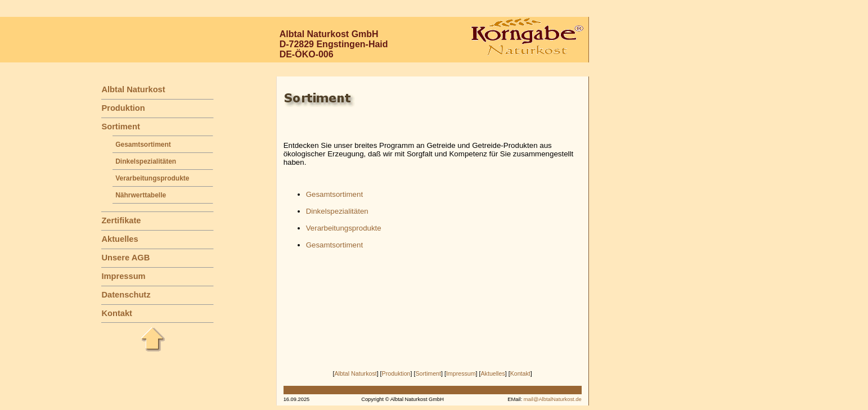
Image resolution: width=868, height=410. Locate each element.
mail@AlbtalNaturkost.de (553, 399)
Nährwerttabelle (141, 195)
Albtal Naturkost (133, 89)
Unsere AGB (125, 258)
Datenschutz (126, 295)
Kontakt (117, 313)
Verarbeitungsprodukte (152, 178)
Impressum (123, 276)
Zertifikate (121, 220)
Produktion (123, 108)
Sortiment (120, 127)
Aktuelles (120, 239)
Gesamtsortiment (143, 145)
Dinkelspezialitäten (146, 161)
